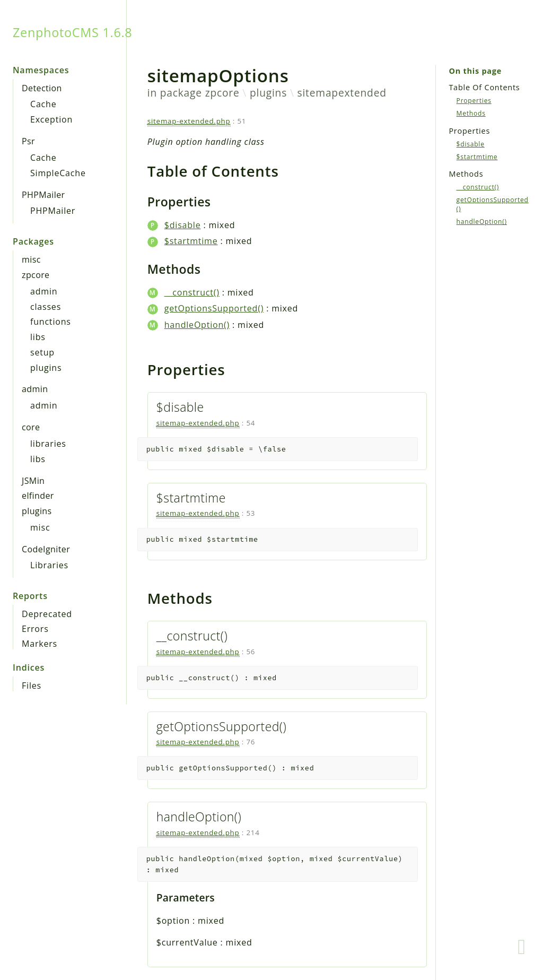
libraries (48, 444)
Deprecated (47, 614)
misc (31, 259)
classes (46, 307)
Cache (43, 104)
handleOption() (197, 325)
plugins (46, 368)
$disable (183, 225)
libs (38, 337)
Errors (35, 629)
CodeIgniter (46, 549)
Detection (42, 88)
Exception (51, 119)
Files (32, 686)
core (31, 427)
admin (44, 291)
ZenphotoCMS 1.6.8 (72, 32)
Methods (471, 113)
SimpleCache (58, 173)
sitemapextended (342, 93)
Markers (40, 644)
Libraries (49, 565)
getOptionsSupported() (214, 308)
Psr (28, 141)
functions (51, 322)
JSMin (33, 481)
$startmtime (191, 241)
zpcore (36, 275)
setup (42, 352)
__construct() (192, 292)
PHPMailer (43, 195)
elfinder (38, 496)
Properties (474, 101)
